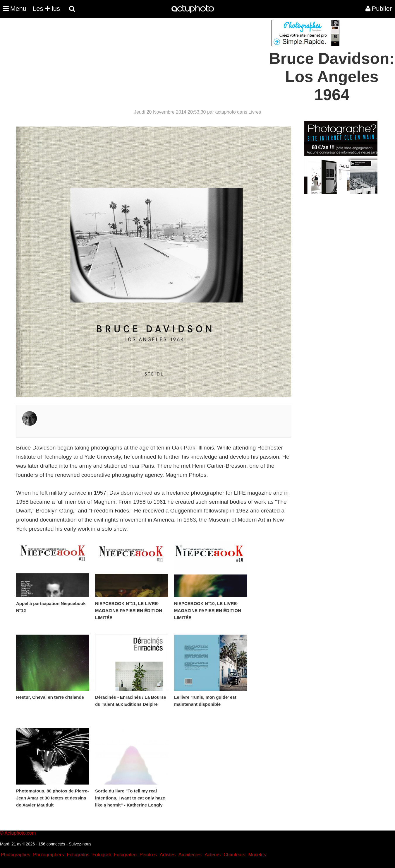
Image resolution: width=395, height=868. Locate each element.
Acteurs (212, 855)
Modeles (257, 855)
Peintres (148, 855)
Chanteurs (234, 855)
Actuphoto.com (20, 833)
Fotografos (78, 855)
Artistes (168, 855)
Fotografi (101, 855)
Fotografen (125, 855)
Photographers (48, 855)
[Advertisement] (162, 61)
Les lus (46, 9)
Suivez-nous (80, 844)
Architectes (190, 855)
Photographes (16, 855)
